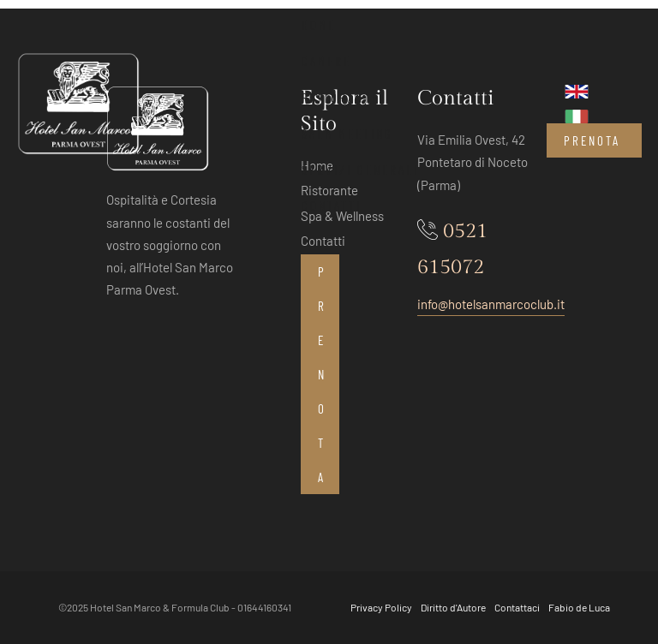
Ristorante (341, 98)
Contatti (332, 206)
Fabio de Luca (579, 607)
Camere (326, 61)
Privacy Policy (381, 607)
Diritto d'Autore (453, 607)
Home (319, 25)
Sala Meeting (347, 134)
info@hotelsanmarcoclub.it (491, 304)
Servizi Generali (360, 170)
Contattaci (517, 607)
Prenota (592, 140)
